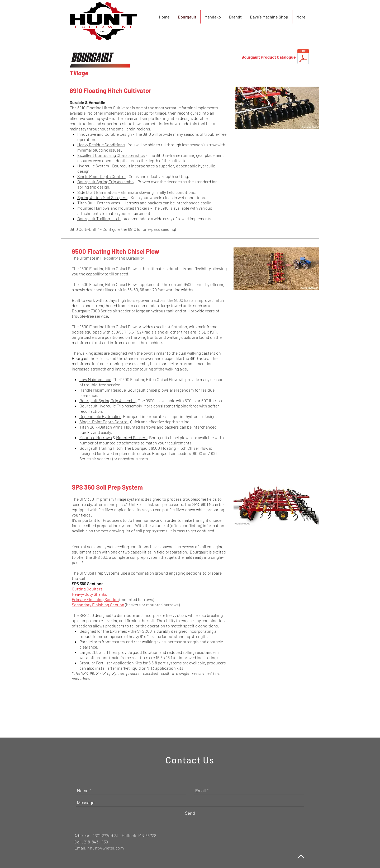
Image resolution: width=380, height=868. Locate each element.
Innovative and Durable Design (105, 134)
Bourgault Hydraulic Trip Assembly (111, 406)
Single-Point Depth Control (104, 422)
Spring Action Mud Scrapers (102, 197)
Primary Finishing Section (95, 599)
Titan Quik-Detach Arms (99, 203)
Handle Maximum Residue (103, 390)
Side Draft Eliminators (97, 192)
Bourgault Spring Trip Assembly (106, 182)
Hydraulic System (93, 166)
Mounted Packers (134, 208)
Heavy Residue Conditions (101, 145)
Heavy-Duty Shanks (89, 594)
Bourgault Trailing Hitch (99, 219)
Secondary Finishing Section (98, 605)
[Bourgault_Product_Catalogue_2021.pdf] (303, 57)
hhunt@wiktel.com (106, 848)
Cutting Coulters (87, 589)
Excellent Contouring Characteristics (111, 155)
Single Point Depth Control (101, 176)
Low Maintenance (95, 379)
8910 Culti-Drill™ (84, 229)
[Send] (190, 813)
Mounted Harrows (94, 208)
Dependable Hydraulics (100, 416)
